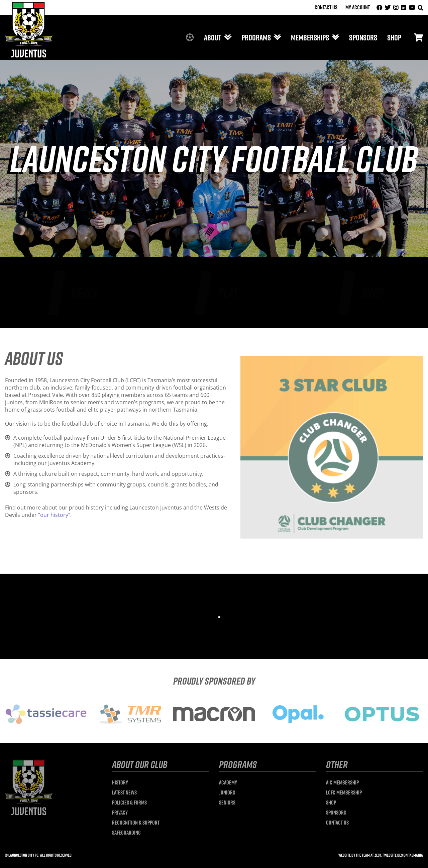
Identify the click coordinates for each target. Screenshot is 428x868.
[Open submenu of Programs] (276, 37)
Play (228, 293)
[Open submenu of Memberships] (334, 37)
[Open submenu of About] (226, 37)
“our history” (54, 515)
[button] (420, 7)
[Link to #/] (418, 37)
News (84, 293)
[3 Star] (332, 359)
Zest (378, 855)
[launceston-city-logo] (29, 4)
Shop (373, 293)
